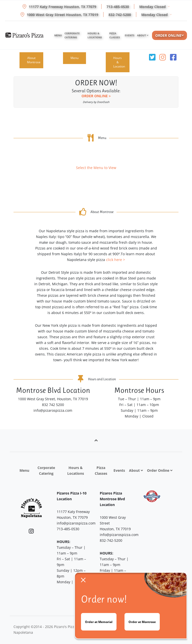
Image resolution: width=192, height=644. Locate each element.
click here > (115, 260)
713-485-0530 (118, 7)
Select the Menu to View (96, 168)
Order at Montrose (142, 622)
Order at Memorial (99, 622)
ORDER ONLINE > (96, 96)
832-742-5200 (120, 15)
